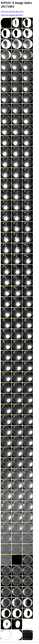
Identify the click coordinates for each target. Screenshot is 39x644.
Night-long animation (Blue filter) (12, 12)
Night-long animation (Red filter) (12, 15)
